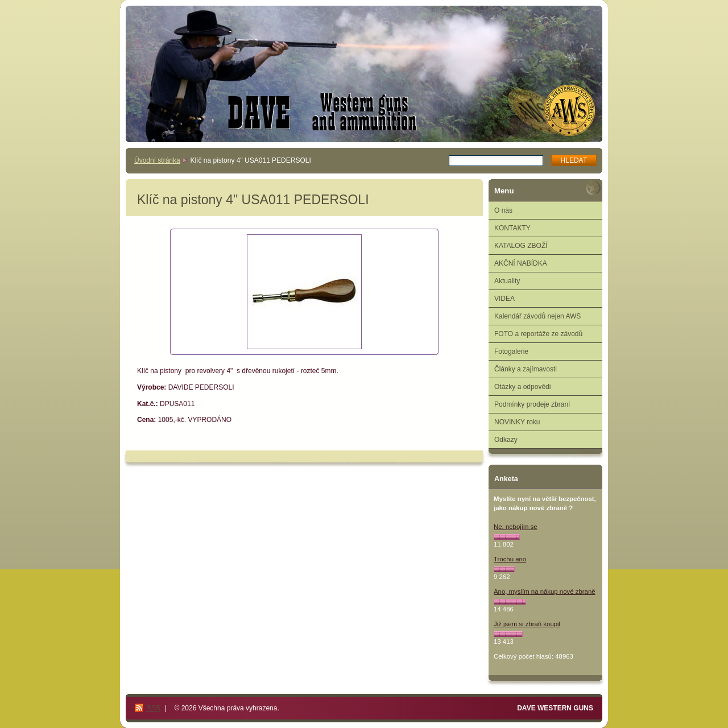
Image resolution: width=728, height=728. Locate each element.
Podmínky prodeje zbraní (532, 404)
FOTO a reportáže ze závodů (538, 334)
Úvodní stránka (157, 160)
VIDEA (504, 299)
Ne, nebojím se (516, 527)
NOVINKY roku (517, 422)
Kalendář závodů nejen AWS (537, 316)
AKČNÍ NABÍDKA (521, 263)
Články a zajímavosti (526, 369)
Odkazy (506, 440)
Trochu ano (510, 559)
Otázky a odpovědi (522, 387)
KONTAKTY (512, 228)
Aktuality (507, 281)
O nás (503, 210)
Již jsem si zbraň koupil (527, 624)
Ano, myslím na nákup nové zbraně (545, 591)
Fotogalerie (511, 351)
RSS (153, 708)
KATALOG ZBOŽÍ (521, 246)
